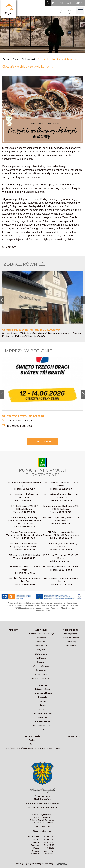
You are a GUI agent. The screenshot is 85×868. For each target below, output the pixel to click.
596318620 (29, 489)
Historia (42, 701)
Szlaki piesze (41, 674)
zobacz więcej (42, 441)
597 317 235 (65, 500)
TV (43, 729)
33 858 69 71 (65, 561)
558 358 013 (29, 527)
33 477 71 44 (45, 827)
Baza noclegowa (43, 721)
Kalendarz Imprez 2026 (41, 678)
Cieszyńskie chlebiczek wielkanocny (58, 59)
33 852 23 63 (65, 489)
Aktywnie (41, 650)
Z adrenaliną (71, 642)
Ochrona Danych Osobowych (42, 820)
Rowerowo (41, 662)
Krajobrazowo (41, 646)
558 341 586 (29, 538)
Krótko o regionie (43, 689)
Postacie (33, 740)
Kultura (43, 705)
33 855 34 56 (29, 573)
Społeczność (33, 737)
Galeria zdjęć (42, 717)
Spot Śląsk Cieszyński (43, 713)
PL (54, 3)
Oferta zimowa (41, 654)
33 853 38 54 (29, 584)
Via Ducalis (41, 658)
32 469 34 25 (65, 538)
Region (43, 685)
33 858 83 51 (29, 550)
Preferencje (70, 630)
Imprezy (13, 630)
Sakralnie (41, 642)
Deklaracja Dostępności (42, 823)
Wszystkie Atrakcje (41, 666)
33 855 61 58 (29, 558)
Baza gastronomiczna (43, 726)
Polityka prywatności (42, 817)
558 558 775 (65, 512)
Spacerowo (41, 670)
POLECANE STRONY (71, 3)
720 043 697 (29, 512)
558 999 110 (29, 500)
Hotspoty (43, 709)
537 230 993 (65, 584)
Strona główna (11, 59)
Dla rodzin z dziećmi (71, 638)
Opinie (33, 744)
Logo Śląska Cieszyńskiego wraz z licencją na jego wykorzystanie (33, 748)
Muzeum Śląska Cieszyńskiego (41, 634)
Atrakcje (41, 630)
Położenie (42, 697)
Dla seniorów (70, 646)
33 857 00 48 (65, 550)
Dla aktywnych (70, 634)
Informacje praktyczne (42, 693)
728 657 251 (65, 524)
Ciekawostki (28, 59)
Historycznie (41, 638)
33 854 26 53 (65, 570)
